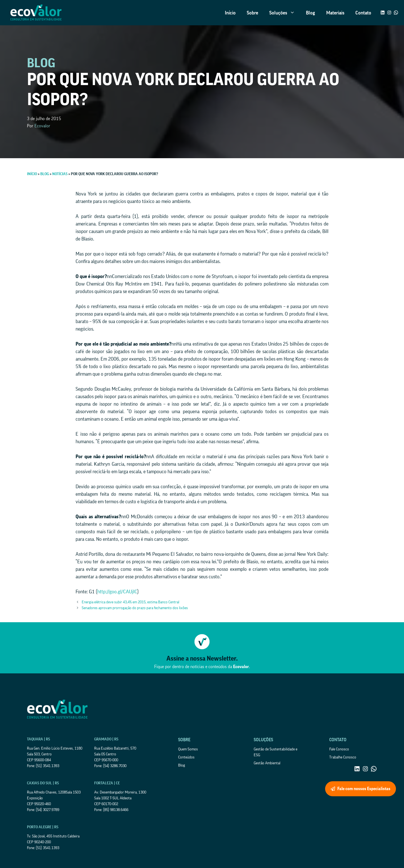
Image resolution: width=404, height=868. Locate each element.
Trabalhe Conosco (343, 757)
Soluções (285, 13)
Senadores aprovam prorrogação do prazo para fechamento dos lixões (135, 608)
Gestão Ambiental (267, 763)
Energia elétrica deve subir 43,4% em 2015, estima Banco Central (130, 602)
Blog (311, 13)
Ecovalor (42, 126)
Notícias (60, 174)
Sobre (252, 13)
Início (230, 13)
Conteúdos (186, 757)
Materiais (335, 13)
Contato (363, 13)
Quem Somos (188, 749)
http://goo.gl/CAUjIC (117, 592)
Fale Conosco (339, 749)
